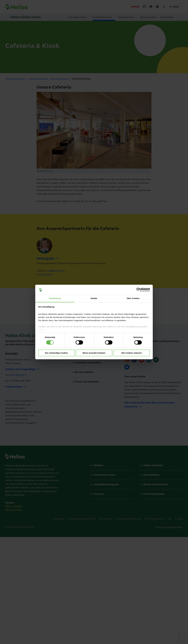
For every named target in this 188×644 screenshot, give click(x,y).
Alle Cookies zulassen (132, 353)
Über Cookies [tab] (133, 298)
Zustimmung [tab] (55, 298)
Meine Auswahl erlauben (94, 353)
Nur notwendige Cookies (57, 353)
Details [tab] (94, 298)
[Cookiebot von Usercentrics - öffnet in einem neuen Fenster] (138, 290)
